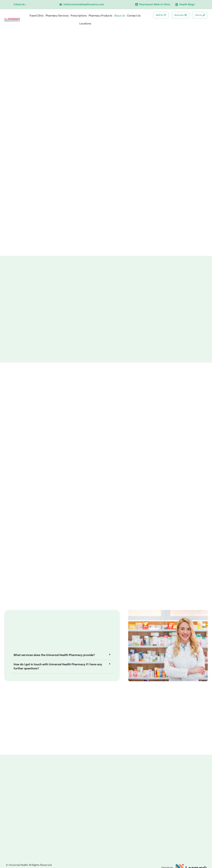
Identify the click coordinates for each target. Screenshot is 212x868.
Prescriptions (79, 16)
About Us (120, 16)
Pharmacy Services (57, 16)
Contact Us (134, 16)
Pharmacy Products (100, 16)
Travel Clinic (37, 16)
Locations (85, 24)
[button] (55, 674)
